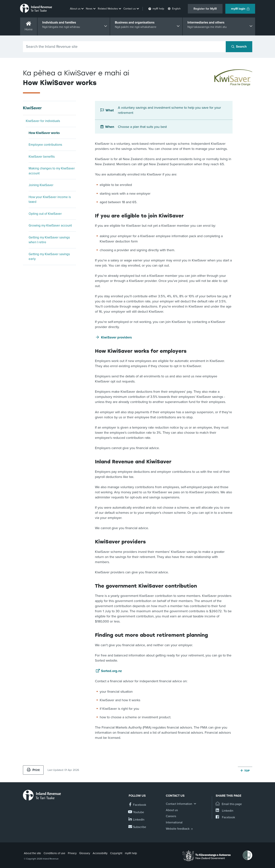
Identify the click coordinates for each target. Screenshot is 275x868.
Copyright (116, 853)
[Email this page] (229, 804)
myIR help (131, 853)
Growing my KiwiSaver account (50, 225)
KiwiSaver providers (116, 337)
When (110, 127)
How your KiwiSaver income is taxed (50, 199)
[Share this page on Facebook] (225, 817)
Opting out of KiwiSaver (45, 214)
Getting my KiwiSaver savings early (49, 257)
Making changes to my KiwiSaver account (52, 171)
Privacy (72, 853)
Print (33, 770)
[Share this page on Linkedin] (224, 811)
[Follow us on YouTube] (136, 812)
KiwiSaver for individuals (43, 121)
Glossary (85, 853)
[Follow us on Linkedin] (137, 820)
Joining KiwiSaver (41, 185)
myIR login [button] (240, 9)
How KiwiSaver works (44, 133)
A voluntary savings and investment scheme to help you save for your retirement (169, 110)
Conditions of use (54, 853)
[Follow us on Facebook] (137, 805)
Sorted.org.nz (111, 671)
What (110, 110)
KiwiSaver (32, 108)
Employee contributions (45, 145)
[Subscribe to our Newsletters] (137, 827)
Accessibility (100, 853)
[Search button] (239, 47)
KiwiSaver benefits (42, 157)
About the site (32, 853)
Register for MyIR (205, 9)
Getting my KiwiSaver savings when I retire (49, 240)
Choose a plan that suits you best (142, 127)
